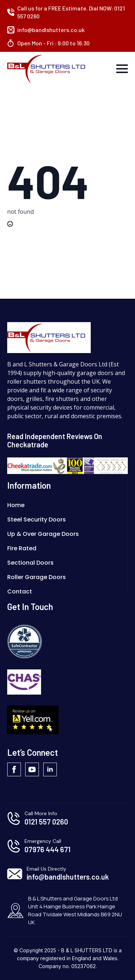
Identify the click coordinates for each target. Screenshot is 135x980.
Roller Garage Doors (37, 577)
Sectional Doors (30, 563)
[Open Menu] (122, 69)
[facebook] (14, 769)
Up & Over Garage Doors (43, 534)
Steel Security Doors (37, 520)
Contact (20, 591)
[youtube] (32, 769)
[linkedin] (50, 769)
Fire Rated (22, 548)
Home (16, 505)
